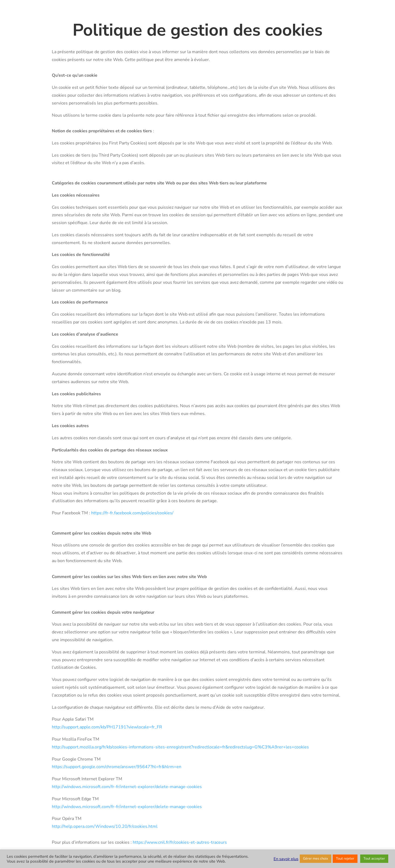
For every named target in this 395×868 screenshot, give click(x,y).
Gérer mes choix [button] (316, 859)
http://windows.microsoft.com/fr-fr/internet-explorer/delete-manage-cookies (127, 787)
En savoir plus (286, 859)
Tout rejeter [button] (345, 859)
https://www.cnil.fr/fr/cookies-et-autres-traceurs (180, 842)
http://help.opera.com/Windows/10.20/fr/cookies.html (105, 826)
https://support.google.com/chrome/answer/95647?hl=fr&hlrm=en (117, 767)
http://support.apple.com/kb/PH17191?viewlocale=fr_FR (107, 727)
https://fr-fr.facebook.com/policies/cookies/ (132, 513)
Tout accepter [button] (374, 859)
